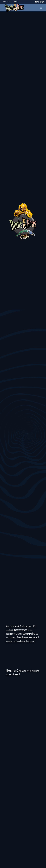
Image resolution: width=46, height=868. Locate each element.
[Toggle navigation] (41, 8)
